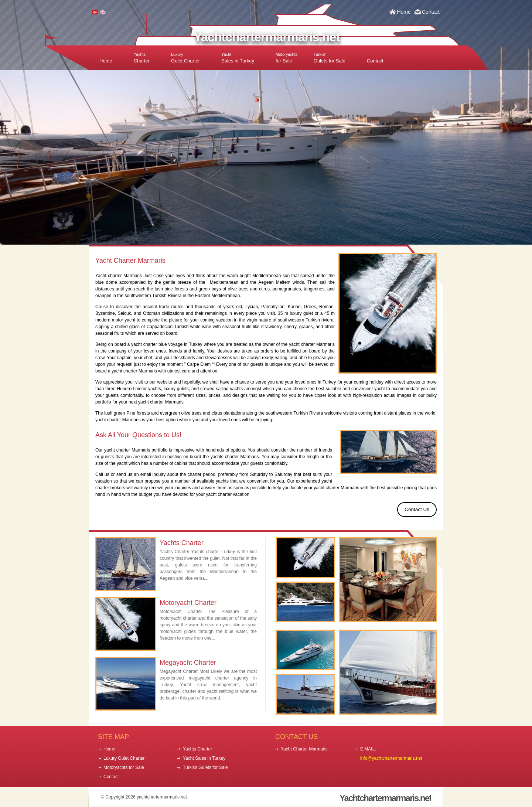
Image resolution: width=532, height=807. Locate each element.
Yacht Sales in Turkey (204, 758)
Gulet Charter (185, 58)
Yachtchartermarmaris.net (267, 37)
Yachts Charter (182, 543)
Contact (431, 12)
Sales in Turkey (238, 58)
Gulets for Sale (330, 58)
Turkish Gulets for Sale (205, 767)
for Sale (287, 58)
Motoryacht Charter (188, 603)
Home (404, 12)
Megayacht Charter (188, 663)
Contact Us (417, 509)
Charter (142, 58)
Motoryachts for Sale (124, 767)
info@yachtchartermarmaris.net (391, 758)
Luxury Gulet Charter (124, 758)
